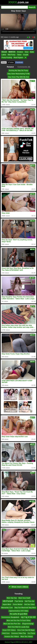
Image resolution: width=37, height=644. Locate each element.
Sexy (27, 52)
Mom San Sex (12, 598)
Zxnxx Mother (18, 604)
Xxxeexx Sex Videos (12, 637)
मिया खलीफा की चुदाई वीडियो (18, 614)
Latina (4, 55)
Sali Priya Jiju (30, 601)
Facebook (19, 62)
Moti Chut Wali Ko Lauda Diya (18, 627)
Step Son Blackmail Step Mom (25, 608)
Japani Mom (7, 604)
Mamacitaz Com (7, 608)
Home (7, 642)
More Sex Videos (27, 637)
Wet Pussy (12, 55)
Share (4, 62)
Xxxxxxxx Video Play (19, 633)
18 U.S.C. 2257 (27, 642)
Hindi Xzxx (6, 633)
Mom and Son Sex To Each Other (18, 620)
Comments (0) (24, 67)
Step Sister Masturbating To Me (18, 74)
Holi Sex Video (29, 604)
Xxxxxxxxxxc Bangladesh (10, 617)
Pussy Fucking (7, 58)
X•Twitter (11, 62)
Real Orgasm (18, 58)
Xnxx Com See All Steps (26, 630)
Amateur (20, 52)
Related (10, 67)
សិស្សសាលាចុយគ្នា (28, 624)
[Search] (14, 7)
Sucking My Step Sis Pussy (18, 71)
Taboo (19, 55)
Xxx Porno (31, 633)
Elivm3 (4, 52)
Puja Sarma (19, 601)
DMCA (18, 642)
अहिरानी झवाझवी (8, 601)
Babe (32, 52)
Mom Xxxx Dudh (24, 598)
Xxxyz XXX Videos (9, 630)
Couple (26, 55)
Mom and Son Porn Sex (12, 624)
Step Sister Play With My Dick (19, 77)
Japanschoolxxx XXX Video (18, 611)
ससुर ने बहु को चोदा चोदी (28, 617)
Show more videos (18, 587)
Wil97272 (12, 52)
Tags (12, 642)
